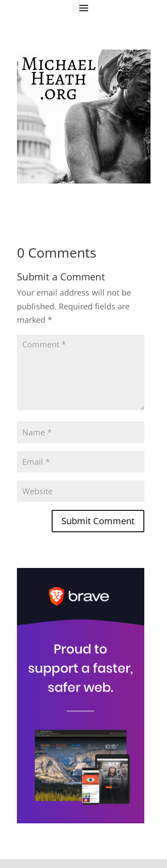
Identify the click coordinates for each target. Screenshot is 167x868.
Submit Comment (98, 521)
